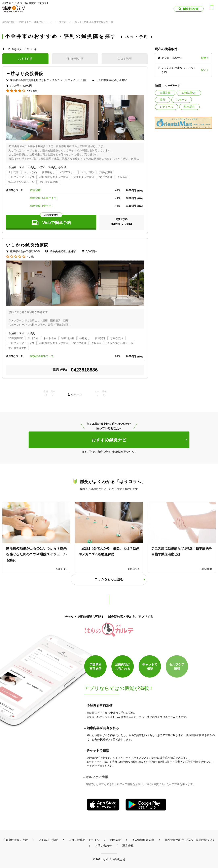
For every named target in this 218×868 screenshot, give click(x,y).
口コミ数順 (125, 59)
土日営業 (165, 93)
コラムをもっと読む (109, 579)
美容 (162, 100)
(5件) (36, 91)
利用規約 (116, 840)
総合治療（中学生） (42, 206)
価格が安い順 (75, 59)
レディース (166, 107)
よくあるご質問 (48, 840)
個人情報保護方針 (143, 840)
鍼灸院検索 (191, 9)
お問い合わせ (103, 846)
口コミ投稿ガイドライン (84, 840)
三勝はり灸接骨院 (25, 74)
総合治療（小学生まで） (45, 198)
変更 (204, 58)
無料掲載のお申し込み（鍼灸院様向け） (190, 840)
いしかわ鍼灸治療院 (27, 245)
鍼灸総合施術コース (42, 356)
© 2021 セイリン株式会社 (109, 859)
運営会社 (128, 846)
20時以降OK (189, 93)
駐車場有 (189, 107)
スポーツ (182, 100)
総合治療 (35, 190)
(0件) (31, 257)
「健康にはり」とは (15, 840)
